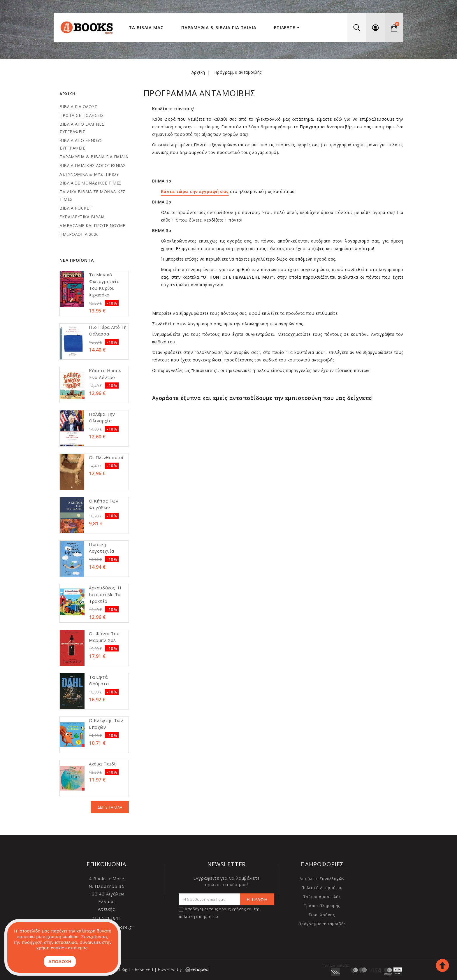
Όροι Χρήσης (322, 915)
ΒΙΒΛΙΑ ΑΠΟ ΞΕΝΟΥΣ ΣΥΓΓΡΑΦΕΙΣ (81, 144)
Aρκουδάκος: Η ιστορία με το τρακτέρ (105, 594)
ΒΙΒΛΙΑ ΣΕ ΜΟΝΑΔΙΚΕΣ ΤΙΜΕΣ (91, 183)
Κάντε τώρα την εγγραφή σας (195, 191)
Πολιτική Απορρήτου (322, 888)
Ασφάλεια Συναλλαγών (322, 879)
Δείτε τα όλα (110, 807)
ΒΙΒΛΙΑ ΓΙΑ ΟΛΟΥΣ (78, 107)
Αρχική (67, 94)
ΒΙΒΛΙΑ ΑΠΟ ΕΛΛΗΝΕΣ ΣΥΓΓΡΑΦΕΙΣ (82, 128)
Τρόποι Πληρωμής (322, 906)
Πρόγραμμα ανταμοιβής (322, 924)
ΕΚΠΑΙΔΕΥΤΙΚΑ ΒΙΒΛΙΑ (82, 217)
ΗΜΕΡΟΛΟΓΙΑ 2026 (79, 234)
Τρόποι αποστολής (322, 897)
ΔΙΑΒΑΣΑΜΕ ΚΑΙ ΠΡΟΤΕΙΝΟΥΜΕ (92, 225)
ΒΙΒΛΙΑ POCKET (76, 208)
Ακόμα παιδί (102, 764)
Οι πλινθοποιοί (106, 457)
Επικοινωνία (107, 864)
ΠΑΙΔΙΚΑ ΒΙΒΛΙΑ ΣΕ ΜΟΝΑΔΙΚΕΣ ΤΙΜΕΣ (93, 195)
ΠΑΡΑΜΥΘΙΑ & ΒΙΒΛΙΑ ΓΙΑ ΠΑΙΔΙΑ (94, 157)
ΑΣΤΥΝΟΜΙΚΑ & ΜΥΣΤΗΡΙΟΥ (89, 174)
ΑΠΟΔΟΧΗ (60, 961)
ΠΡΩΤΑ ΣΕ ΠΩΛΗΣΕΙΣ (82, 115)
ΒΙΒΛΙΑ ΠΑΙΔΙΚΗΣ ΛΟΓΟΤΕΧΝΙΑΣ (93, 165)
